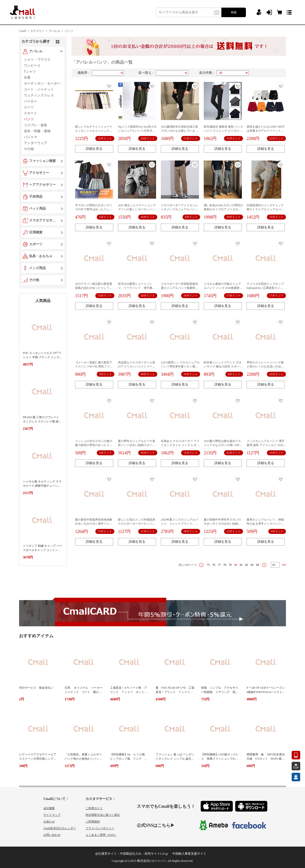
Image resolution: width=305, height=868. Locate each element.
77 (219, 565)
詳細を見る (94, 149)
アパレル (36, 51)
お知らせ (49, 822)
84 (258, 565)
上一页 (201, 565)
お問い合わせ (52, 835)
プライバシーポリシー (100, 828)
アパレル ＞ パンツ (61, 31)
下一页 (264, 565)
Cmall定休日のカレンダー (60, 828)
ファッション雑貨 (42, 161)
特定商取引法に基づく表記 (103, 815)
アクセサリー (39, 173)
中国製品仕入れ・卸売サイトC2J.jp (144, 854)
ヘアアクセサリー (42, 185)
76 (214, 565)
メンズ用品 (37, 268)
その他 (34, 280)
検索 (234, 12)
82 (247, 565)
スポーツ (36, 244)
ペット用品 (37, 208)
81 (241, 565)
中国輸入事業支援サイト (189, 854)
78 (225, 565)
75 (208, 565)
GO (284, 565)
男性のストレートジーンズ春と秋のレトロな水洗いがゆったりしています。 (265, 366)
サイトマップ (52, 815)
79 (230, 565)
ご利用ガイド (94, 808)
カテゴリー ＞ (39, 31)
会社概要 (49, 808)
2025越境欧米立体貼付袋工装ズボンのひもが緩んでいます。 (179, 131)
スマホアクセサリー (43, 220)
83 (252, 565)
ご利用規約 (93, 822)
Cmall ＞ (24, 31)
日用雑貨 (36, 232)
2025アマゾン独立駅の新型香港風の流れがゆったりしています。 (94, 288)
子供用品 (36, 197)
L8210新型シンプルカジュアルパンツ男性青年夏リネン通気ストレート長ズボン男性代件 (180, 366)
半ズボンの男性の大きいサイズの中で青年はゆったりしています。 (94, 209)
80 (236, 565)
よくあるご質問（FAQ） (101, 835)
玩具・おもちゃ (41, 256)
